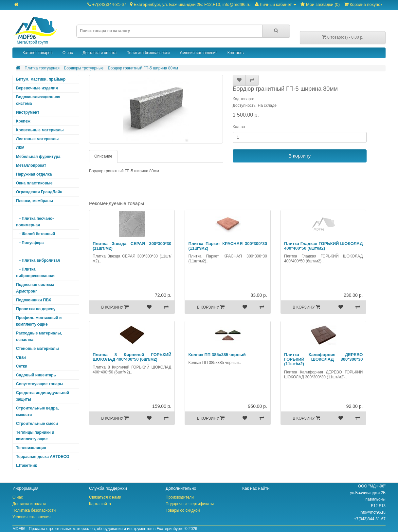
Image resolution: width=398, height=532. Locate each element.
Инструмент (28, 112)
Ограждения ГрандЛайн (39, 192)
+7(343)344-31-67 (169, 4)
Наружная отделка (34, 174)
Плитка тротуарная (42, 68)
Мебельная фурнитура (38, 157)
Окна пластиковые (34, 183)
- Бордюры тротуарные (41, 252)
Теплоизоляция (31, 448)
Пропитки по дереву (36, 309)
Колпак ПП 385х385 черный (217, 355)
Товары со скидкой (183, 510)
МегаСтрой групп (35, 31)
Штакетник (27, 465)
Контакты (236, 53)
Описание (103, 156)
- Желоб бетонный (36, 234)
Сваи (21, 357)
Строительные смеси (37, 424)
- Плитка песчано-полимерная (35, 222)
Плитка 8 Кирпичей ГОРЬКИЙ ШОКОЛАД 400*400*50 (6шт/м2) (132, 357)
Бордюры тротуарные (84, 68)
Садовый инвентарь (36, 375)
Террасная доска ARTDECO (43, 457)
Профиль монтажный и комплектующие (39, 321)
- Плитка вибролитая (38, 260)
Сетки (22, 366)
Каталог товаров (38, 53)
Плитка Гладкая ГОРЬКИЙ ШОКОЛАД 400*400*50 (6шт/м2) (323, 246)
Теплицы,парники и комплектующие (35, 436)
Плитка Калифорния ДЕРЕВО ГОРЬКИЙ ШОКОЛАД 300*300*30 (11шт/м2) (323, 359)
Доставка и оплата (100, 53)
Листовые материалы (37, 139)
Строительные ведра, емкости (37, 411)
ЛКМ (20, 148)
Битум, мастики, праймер (41, 79)
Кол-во (239, 127)
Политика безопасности (148, 53)
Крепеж (23, 121)
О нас (68, 53)
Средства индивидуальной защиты (43, 396)
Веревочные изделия (37, 88)
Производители (180, 497)
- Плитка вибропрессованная (36, 273)
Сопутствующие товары (40, 384)
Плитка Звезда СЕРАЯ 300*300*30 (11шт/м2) (132, 246)
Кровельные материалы (40, 130)
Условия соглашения (198, 53)
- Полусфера (30, 243)
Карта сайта (100, 504)
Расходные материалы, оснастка (39, 336)
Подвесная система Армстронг (35, 288)
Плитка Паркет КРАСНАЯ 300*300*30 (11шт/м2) (227, 246)
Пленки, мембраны (35, 201)
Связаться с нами (105, 497)
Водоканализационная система (38, 100)
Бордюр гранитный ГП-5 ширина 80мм (143, 68)
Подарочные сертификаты (190, 504)
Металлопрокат (31, 165)
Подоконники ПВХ (34, 300)
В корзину (299, 156)
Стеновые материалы (37, 349)
